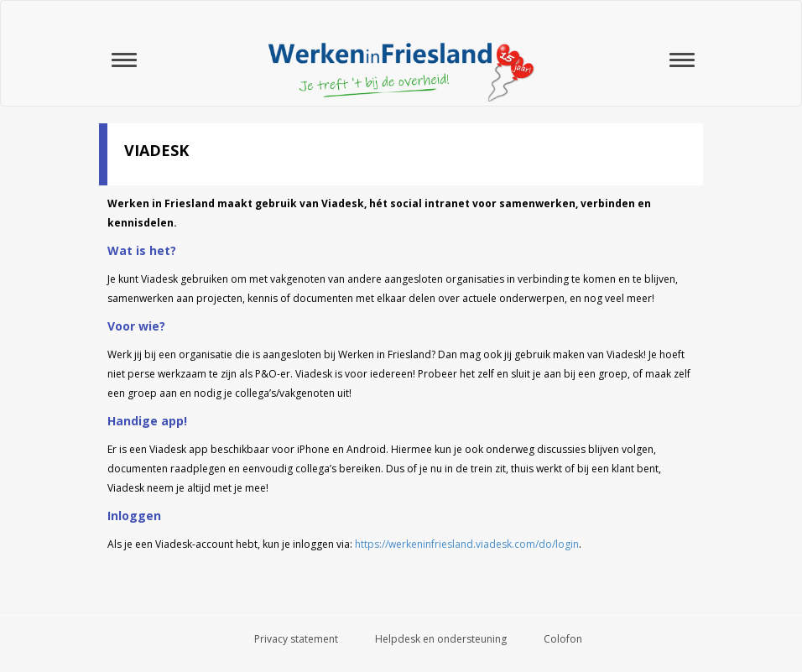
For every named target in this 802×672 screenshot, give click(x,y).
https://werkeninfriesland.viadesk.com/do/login (467, 544)
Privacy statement (296, 639)
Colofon (563, 639)
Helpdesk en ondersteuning (441, 639)
